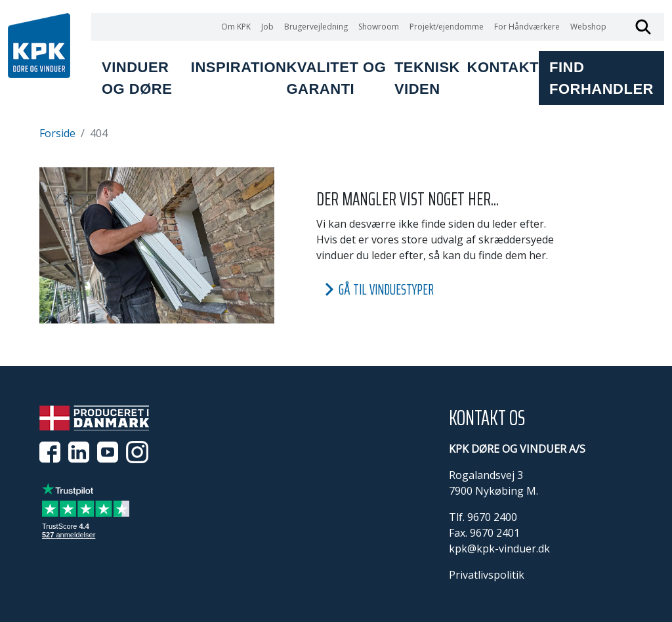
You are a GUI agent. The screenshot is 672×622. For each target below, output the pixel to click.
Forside (57, 133)
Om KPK (236, 27)
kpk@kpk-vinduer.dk (499, 549)
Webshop (588, 27)
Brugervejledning (316, 27)
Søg (643, 27)
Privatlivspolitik (487, 575)
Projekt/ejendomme (447, 27)
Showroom (379, 27)
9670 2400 (492, 517)
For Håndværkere (527, 27)
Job (267, 27)
